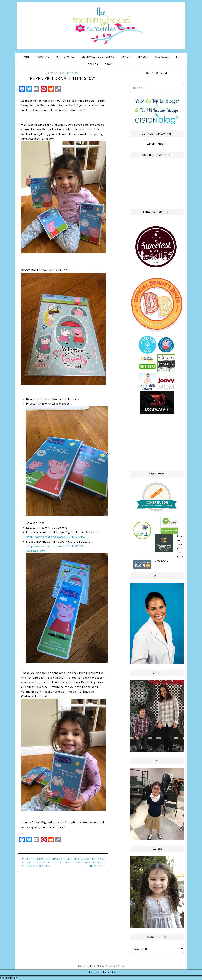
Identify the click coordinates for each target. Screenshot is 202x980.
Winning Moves (157, 144)
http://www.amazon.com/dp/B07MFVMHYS (56, 537)
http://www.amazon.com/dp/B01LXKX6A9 (55, 546)
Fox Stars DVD (67, 606)
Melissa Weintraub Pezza (111, 966)
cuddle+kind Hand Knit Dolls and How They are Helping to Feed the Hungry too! (84, 862)
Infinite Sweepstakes (180, 544)
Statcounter (9, 978)
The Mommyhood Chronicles (101, 27)
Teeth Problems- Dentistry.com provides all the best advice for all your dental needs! (42, 862)
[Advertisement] (157, 442)
